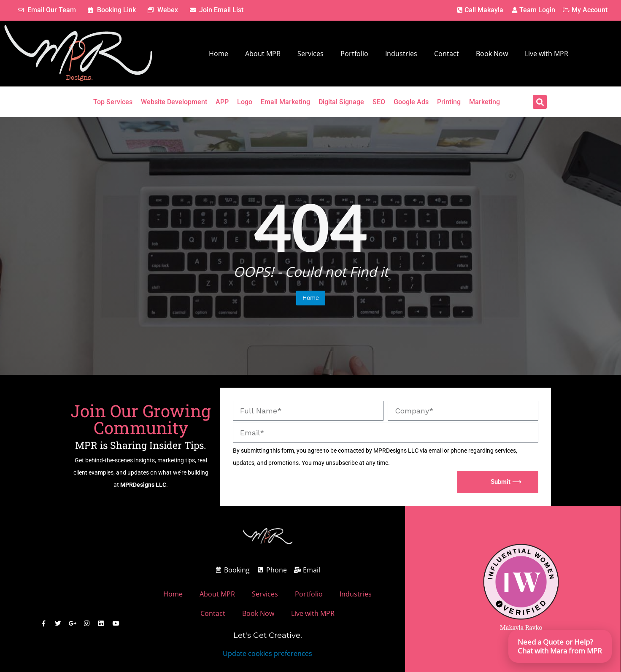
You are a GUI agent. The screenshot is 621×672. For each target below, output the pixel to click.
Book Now (492, 54)
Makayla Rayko (521, 628)
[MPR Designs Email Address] (47, 10)
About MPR (263, 54)
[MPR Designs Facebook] (45, 623)
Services (310, 54)
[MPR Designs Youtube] (114, 623)
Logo (245, 102)
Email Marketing (285, 102)
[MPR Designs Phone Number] (479, 10)
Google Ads (411, 102)
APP (222, 102)
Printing (449, 102)
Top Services (113, 102)
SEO (379, 102)
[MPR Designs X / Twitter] (59, 623)
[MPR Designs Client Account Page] (533, 10)
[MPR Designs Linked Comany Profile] (100, 623)
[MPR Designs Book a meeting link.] (112, 10)
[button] (540, 102)
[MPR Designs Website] (78, 54)
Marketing (485, 102)
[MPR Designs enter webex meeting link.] (163, 10)
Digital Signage (341, 102)
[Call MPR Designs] (272, 570)
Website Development (174, 102)
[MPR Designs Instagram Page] (86, 623)
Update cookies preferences (267, 653)
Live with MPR (547, 54)
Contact (447, 54)
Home (219, 54)
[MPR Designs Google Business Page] (73, 623)
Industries (401, 54)
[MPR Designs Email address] (307, 570)
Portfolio (354, 54)
